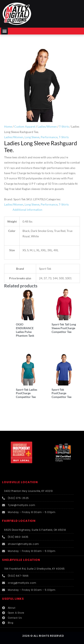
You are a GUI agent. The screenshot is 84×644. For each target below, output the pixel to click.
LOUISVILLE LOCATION (20, 482)
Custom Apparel (25, 126)
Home (8, 126)
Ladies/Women (47, 126)
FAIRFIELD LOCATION (19, 521)
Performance (49, 137)
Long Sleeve (32, 137)
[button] (4, 31)
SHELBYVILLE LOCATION (21, 560)
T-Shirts (64, 126)
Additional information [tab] (27, 210)
